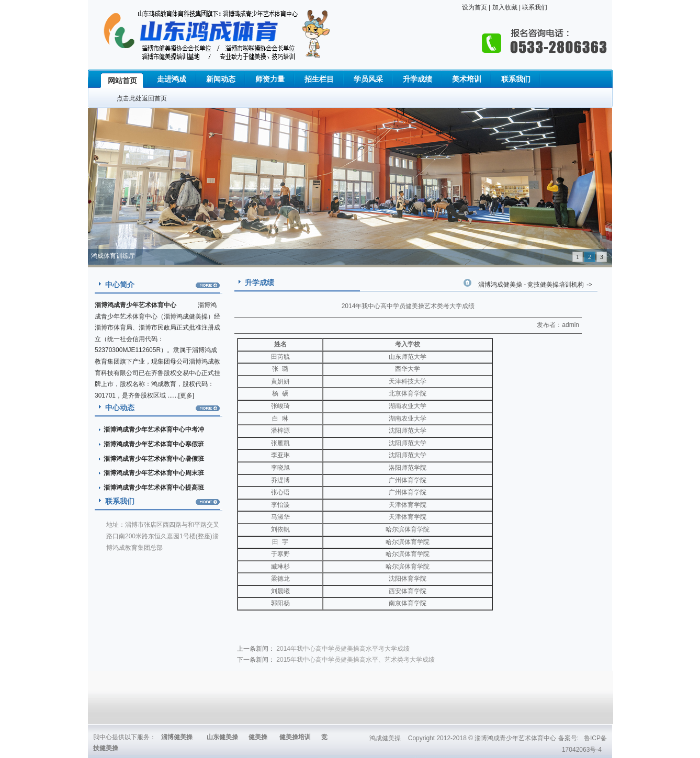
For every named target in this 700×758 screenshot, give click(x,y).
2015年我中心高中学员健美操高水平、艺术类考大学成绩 (355, 660)
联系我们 (534, 7)
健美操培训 (295, 737)
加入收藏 (504, 7)
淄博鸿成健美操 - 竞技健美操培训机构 (531, 285)
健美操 (258, 737)
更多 (186, 395)
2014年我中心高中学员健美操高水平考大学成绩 (343, 649)
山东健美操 (222, 737)
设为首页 (475, 7)
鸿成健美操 (385, 738)
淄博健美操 (177, 737)
